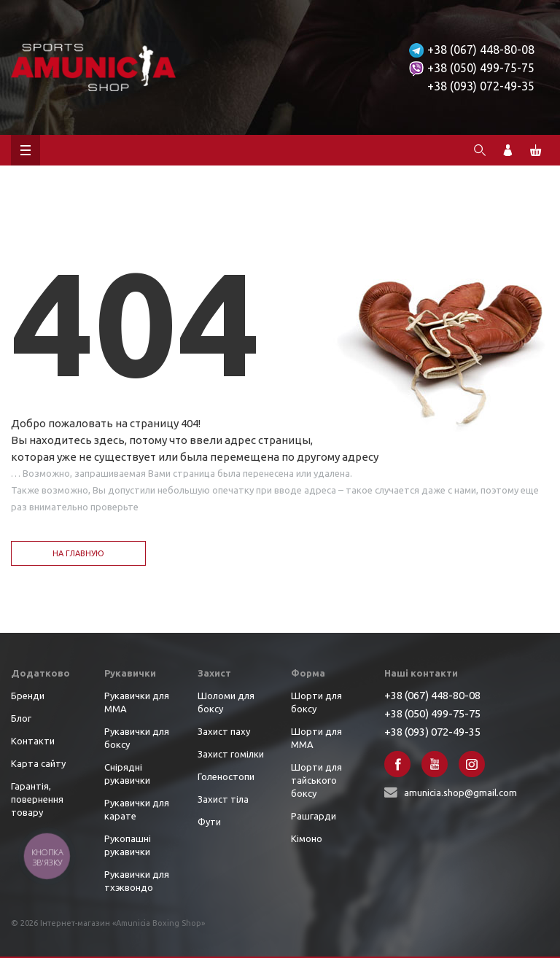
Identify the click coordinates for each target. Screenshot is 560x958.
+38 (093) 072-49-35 (481, 86)
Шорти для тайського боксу (316, 780)
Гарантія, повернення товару (37, 799)
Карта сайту (38, 763)
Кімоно (307, 838)
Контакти (33, 741)
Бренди (28, 696)
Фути (209, 822)
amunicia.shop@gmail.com (460, 793)
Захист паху (224, 731)
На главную (78, 553)
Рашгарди (314, 816)
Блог (21, 718)
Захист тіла (223, 799)
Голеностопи (226, 776)
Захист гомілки (231, 754)
